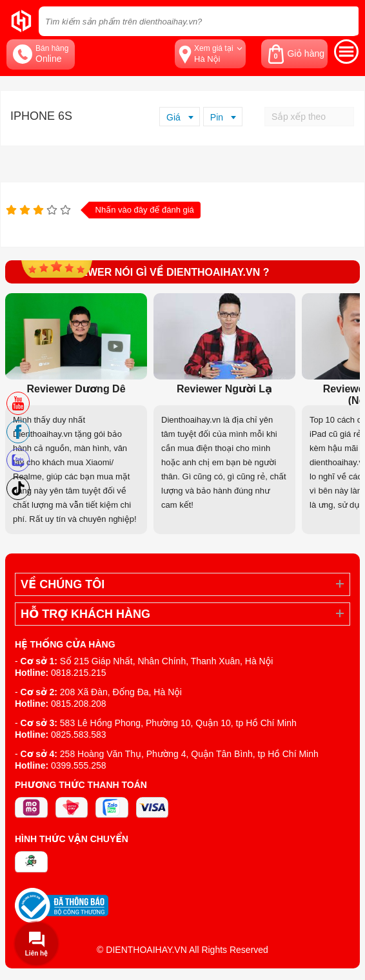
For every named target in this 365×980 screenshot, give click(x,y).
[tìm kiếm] (345, 21)
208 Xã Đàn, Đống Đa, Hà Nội (121, 692)
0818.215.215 (79, 673)
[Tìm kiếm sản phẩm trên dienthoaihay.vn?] (199, 21)
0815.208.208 (79, 704)
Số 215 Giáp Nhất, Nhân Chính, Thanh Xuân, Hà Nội (167, 661)
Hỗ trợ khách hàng (85, 614)
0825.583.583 (79, 735)
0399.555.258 (79, 765)
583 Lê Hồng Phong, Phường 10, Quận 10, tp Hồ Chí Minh (178, 723)
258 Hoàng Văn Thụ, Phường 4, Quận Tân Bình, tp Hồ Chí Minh (189, 754)
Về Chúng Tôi (63, 584)
